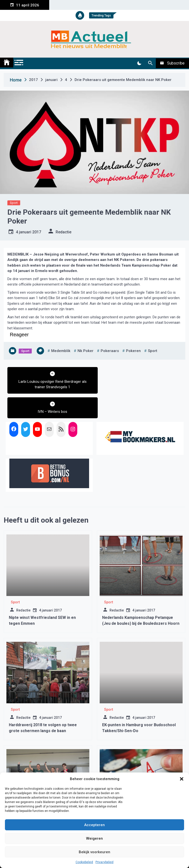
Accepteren (94, 825)
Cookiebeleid (84, 862)
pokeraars (110, 351)
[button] (182, 779)
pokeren (133, 351)
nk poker (86, 351)
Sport (14, 203)
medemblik (61, 351)
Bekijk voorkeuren (94, 852)
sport (153, 351)
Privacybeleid (104, 862)
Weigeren (94, 838)
